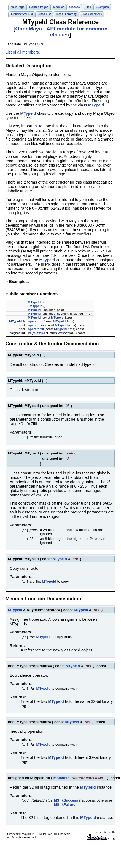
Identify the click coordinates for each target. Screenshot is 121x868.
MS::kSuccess (66, 801)
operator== (36, 326)
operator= (35, 322)
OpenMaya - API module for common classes (61, 32)
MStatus (39, 333)
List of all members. (23, 53)
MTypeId (96, 106)
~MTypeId (35, 307)
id (29, 333)
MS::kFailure (64, 805)
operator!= (36, 330)
